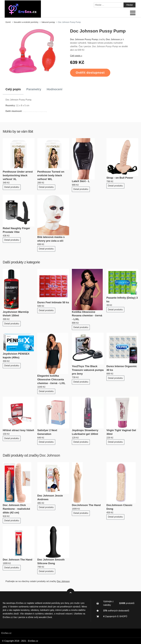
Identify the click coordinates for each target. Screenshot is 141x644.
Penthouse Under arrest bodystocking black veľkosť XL (18, 175)
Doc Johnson (50, 455)
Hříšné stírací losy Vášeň (18, 430)
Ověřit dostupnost (90, 73)
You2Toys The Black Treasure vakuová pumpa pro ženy (88, 370)
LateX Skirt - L (81, 181)
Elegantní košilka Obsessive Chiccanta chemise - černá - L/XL (51, 379)
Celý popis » (76, 56)
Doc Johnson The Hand (17, 560)
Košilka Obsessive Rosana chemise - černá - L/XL (87, 316)
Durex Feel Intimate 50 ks (53, 302)
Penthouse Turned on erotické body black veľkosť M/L (51, 175)
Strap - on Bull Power (120, 178)
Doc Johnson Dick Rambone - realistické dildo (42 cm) (16, 509)
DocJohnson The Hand (86, 505)
